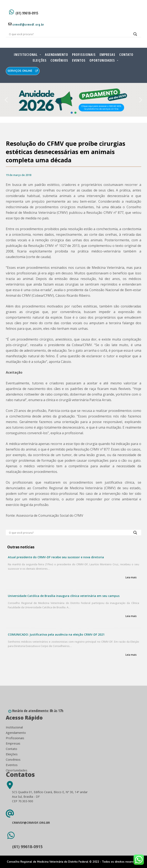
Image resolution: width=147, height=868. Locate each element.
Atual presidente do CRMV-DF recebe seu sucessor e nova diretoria (56, 557)
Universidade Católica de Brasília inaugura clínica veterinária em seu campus (64, 596)
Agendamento (57, 55)
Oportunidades (102, 60)
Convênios (59, 60)
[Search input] (68, 34)
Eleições (40, 60)
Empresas (107, 55)
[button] (6, 100)
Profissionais (84, 55)
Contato (126, 55)
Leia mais (131, 578)
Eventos (79, 60)
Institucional (26, 55)
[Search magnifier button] (135, 35)
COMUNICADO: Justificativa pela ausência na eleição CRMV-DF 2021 (56, 634)
